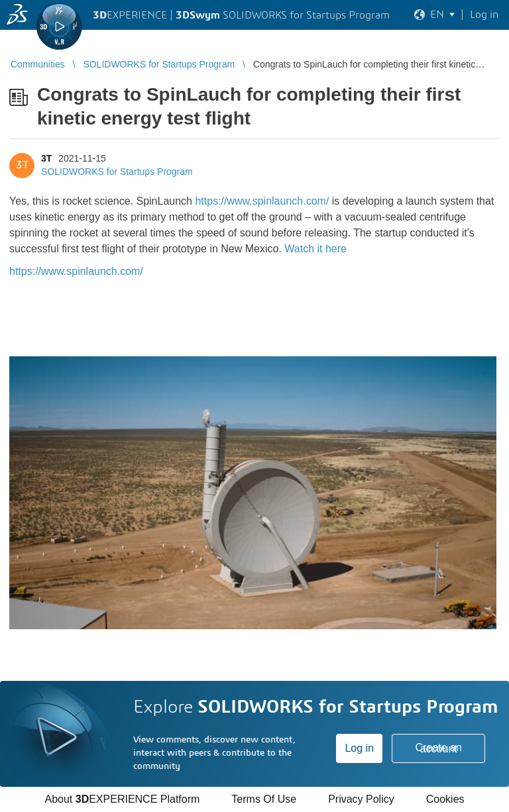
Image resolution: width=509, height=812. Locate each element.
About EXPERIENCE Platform (122, 799)
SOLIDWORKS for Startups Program (117, 172)
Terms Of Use (264, 799)
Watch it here (315, 249)
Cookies (445, 799)
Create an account (439, 748)
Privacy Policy (361, 799)
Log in (359, 748)
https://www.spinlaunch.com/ (262, 201)
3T (46, 158)
